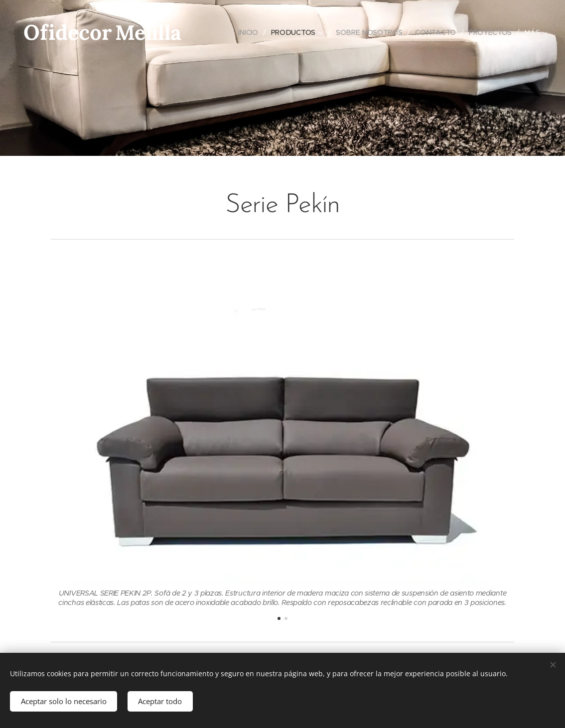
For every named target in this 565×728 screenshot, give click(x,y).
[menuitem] (249, 32)
